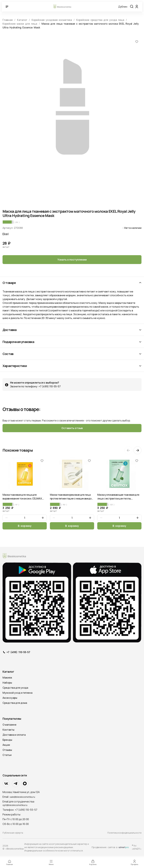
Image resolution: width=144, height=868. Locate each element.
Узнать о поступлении (72, 260)
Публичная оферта (13, 833)
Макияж (7, 678)
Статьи (7, 756)
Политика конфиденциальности (124, 833)
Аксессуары (10, 698)
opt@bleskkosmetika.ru (15, 806)
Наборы (7, 683)
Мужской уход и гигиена (17, 693)
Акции (6, 745)
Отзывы (7, 751)
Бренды (7, 740)
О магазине (9, 725)
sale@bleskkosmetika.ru (22, 797)
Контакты (8, 730)
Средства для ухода (15, 688)
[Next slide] (138, 451)
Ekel (6, 234)
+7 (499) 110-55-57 (18, 653)
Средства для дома (15, 703)
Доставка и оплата (14, 735)
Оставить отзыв (72, 428)
